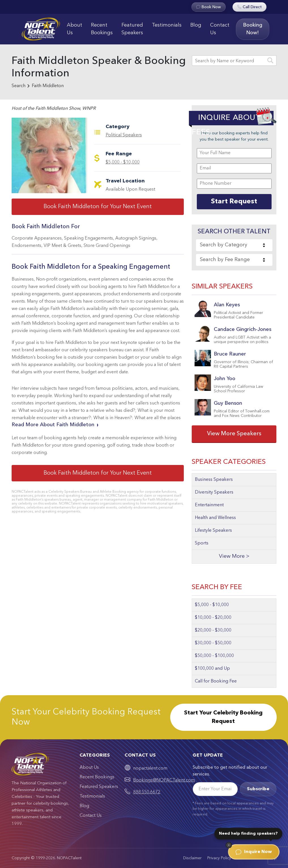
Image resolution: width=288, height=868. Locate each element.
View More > (234, 556)
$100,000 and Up (212, 669)
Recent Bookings (102, 29)
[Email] (215, 789)
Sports (202, 543)
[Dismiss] (229, 845)
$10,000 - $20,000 (213, 618)
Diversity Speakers (214, 492)
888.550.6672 (147, 792)
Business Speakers (214, 480)
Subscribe (258, 789)
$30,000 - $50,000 (213, 643)
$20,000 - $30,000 (213, 630)
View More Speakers (234, 434)
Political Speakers (124, 135)
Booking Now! (253, 29)
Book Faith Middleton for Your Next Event (98, 207)
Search (19, 86)
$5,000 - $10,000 (123, 162)
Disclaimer (192, 858)
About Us (74, 29)
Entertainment (209, 505)
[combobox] (234, 245)
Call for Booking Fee (216, 681)
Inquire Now (254, 852)
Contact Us (220, 29)
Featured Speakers (132, 29)
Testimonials (167, 25)
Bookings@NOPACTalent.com (164, 780)
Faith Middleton (48, 86)
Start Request (234, 202)
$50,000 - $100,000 (214, 656)
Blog (196, 25)
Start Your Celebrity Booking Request (223, 717)
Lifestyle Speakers (213, 531)
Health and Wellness (215, 518)
